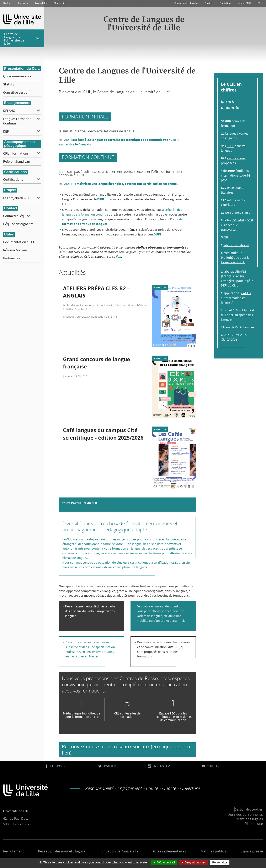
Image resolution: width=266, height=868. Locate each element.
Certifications (13, 179)
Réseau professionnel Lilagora (62, 851)
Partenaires (12, 258)
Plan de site (60, 3)
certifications (236, 158)
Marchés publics (213, 851)
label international (236, 245)
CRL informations (16, 153)
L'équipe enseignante (18, 224)
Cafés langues (245, 327)
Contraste (23, 3)
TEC (177, 647)
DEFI (6, 131)
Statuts (9, 84)
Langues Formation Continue (17, 121)
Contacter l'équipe (17, 216)
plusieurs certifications (132, 562)
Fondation (225, 3)
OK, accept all (164, 862)
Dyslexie (8, 3)
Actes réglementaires (169, 851)
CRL (226, 237)
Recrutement (13, 851)
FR (259, 3)
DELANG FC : (118, 184)
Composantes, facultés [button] (186, 3)
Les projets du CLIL (17, 198)
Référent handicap (17, 161)
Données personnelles (245, 814)
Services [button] (209, 3)
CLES (175, 562)
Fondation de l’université (119, 851)
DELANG (9, 111)
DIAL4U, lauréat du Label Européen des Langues (238, 315)
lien (118, 256)
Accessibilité (41, 3)
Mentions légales (250, 819)
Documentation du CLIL (20, 242)
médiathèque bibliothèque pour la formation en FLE (235, 257)
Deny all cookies (193, 862)
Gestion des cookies (249, 809)
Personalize (220, 862)
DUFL (230, 146)
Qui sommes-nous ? (17, 76)
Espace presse (252, 851)
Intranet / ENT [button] (244, 3)
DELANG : (115, 140)
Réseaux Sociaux (15, 250)
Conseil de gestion (16, 92)
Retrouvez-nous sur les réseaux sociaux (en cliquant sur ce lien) (127, 750)
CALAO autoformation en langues (236, 298)
